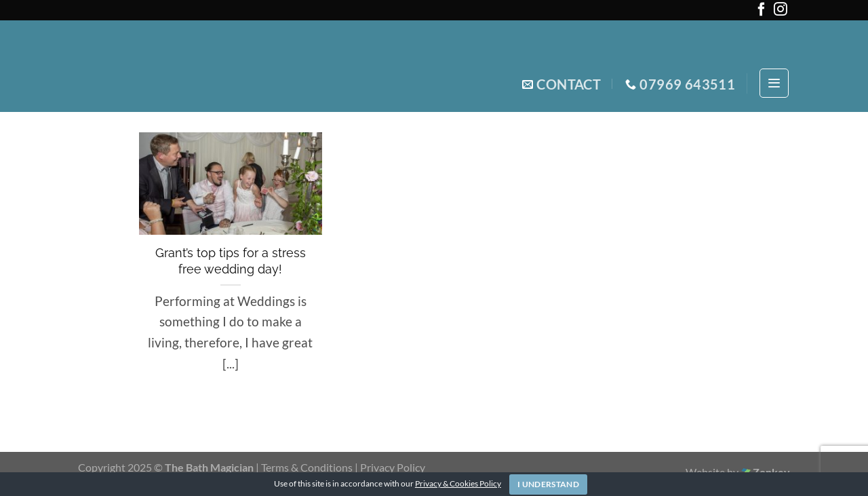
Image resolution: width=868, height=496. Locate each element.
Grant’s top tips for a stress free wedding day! (231, 261)
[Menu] (774, 83)
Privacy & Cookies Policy (458, 483)
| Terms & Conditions (305, 467)
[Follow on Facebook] (762, 12)
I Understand (548, 484)
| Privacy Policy (390, 467)
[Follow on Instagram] (781, 12)
